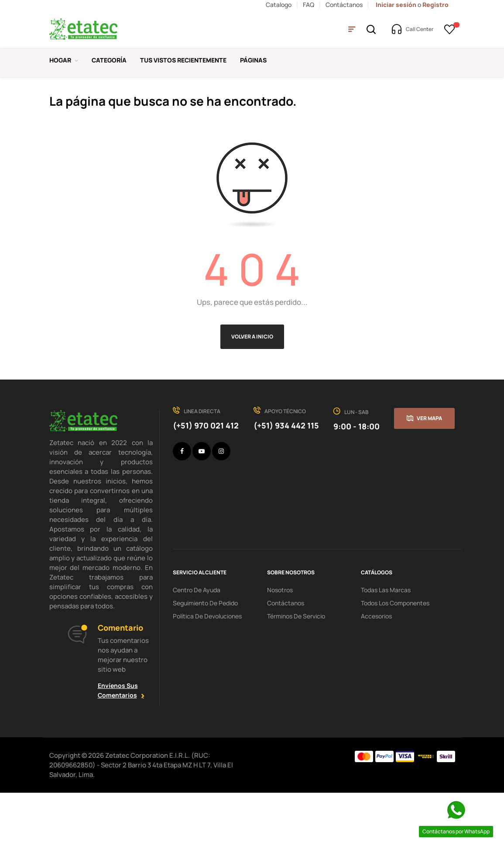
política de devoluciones (207, 669)
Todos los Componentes (395, 656)
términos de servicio (296, 669)
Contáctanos (344, 5)
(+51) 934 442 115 (286, 479)
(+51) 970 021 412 (206, 479)
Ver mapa (429, 471)
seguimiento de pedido (205, 656)
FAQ (309, 5)
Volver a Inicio (252, 390)
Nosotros (280, 643)
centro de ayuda (197, 643)
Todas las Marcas (386, 643)
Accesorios (376, 669)
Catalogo (279, 5)
